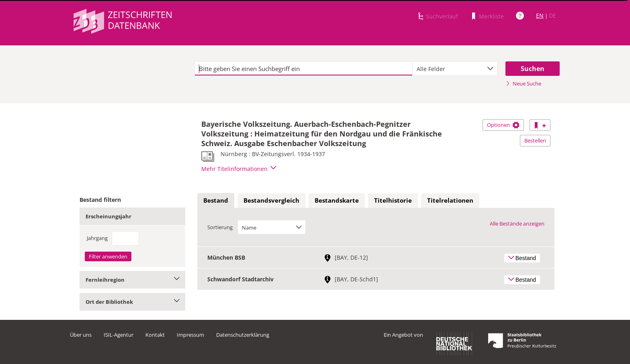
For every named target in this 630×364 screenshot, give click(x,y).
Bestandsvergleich (271, 200)
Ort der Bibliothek (132, 302)
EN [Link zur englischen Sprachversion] (540, 15)
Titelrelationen (450, 200)
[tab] (216, 201)
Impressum (190, 335)
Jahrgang (97, 238)
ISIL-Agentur (119, 335)
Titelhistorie (393, 200)
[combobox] (455, 69)
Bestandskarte (337, 200)
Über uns (81, 335)
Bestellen (535, 140)
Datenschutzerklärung (243, 335)
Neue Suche (523, 83)
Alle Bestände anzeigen (517, 224)
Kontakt (155, 335)
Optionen (503, 125)
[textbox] (304, 69)
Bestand (216, 200)
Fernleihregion (132, 280)
